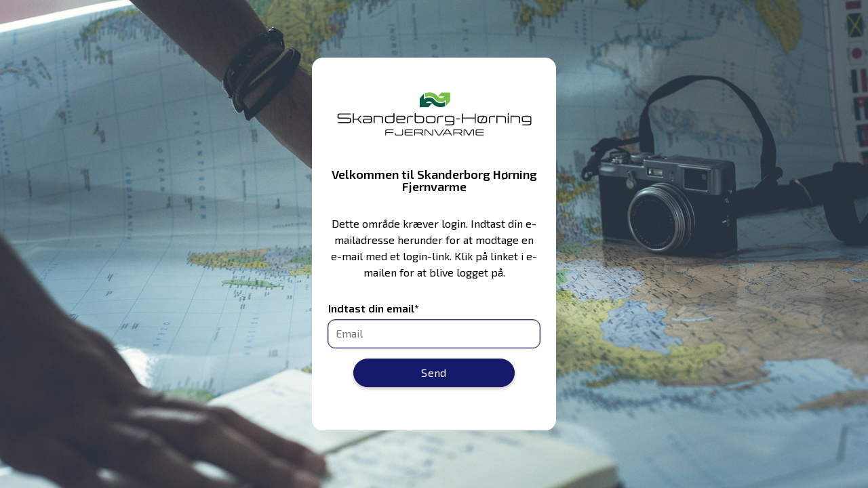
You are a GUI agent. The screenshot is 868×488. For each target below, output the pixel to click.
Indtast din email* (374, 308)
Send (434, 372)
